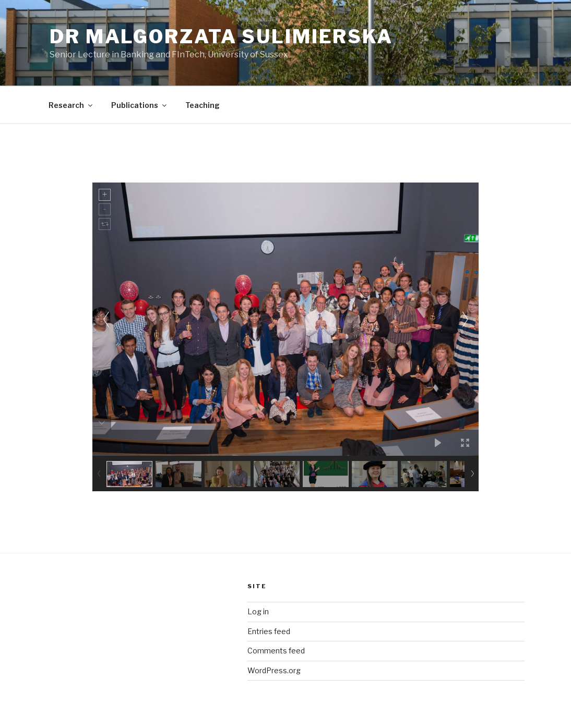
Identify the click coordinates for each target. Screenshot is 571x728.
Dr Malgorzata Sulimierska (221, 37)
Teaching (203, 105)
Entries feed (269, 631)
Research (71, 105)
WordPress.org (274, 670)
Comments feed (276, 651)
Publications (140, 105)
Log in (258, 611)
